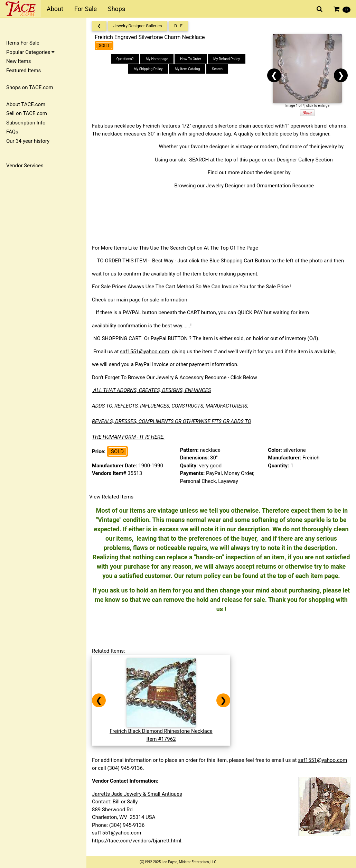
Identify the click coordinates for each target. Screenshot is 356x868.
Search (217, 69)
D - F (178, 26)
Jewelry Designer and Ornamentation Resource (260, 186)
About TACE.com (26, 104)
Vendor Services (25, 166)
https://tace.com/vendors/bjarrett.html (137, 841)
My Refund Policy (227, 59)
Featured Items (24, 71)
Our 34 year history (28, 141)
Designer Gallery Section (305, 160)
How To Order (191, 59)
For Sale (86, 9)
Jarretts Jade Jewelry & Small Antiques (137, 794)
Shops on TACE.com (30, 87)
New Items (18, 61)
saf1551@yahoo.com (144, 352)
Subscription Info (26, 123)
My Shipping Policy (148, 69)
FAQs (12, 132)
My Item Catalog (187, 69)
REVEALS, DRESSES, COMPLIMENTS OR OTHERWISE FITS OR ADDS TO (172, 421)
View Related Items (111, 497)
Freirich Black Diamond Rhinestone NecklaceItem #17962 (161, 731)
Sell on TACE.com (27, 113)
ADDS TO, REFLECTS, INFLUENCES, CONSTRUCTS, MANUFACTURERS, (170, 406)
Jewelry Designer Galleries (138, 26)
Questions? (125, 59)
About (55, 9)
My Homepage (157, 59)
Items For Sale (23, 43)
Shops (116, 9)
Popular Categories (30, 52)
